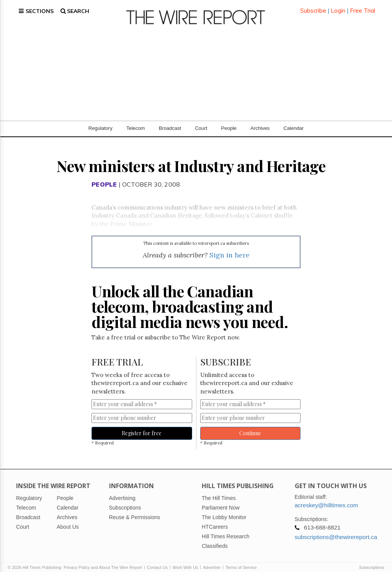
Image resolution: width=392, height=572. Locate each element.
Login (338, 7)
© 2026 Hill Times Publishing (36, 561)
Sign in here (229, 249)
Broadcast (170, 122)
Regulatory (100, 122)
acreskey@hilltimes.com (327, 499)
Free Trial (363, 7)
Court (201, 122)
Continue (250, 427)
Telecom (136, 122)
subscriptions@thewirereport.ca (336, 531)
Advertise (212, 561)
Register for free (142, 427)
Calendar (293, 122)
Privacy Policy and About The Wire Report (103, 561)
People (229, 122)
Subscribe (313, 7)
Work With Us (185, 561)
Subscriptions (372, 561)
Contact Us (157, 561)
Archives (260, 122)
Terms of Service (241, 561)
